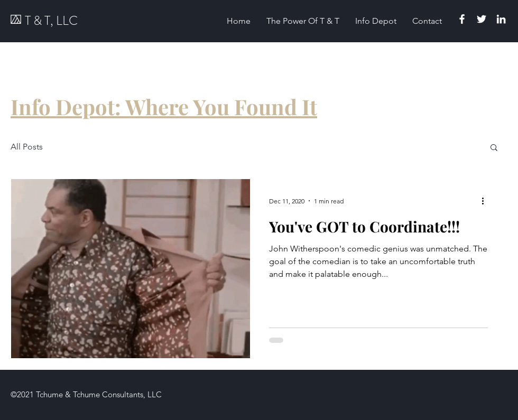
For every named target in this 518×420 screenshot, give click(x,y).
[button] (494, 148)
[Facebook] (462, 19)
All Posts (27, 147)
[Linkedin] (501, 19)
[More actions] (486, 201)
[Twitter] (482, 19)
